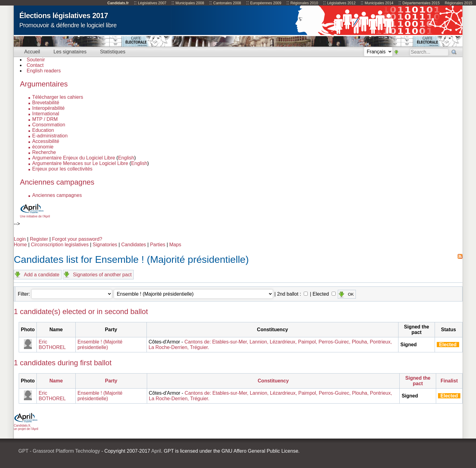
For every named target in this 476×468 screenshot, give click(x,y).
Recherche (44, 152)
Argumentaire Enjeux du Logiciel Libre (74, 158)
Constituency (273, 381)
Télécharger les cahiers (58, 97)
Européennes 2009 (266, 3)
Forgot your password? (77, 239)
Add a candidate (42, 275)
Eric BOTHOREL (52, 345)
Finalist (449, 381)
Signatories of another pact (102, 275)
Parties (158, 245)
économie (43, 147)
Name (56, 381)
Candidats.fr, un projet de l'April (26, 426)
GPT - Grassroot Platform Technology (59, 451)
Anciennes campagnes (57, 195)
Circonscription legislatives (60, 245)
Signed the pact (418, 381)
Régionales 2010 (304, 3)
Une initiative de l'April (35, 215)
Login (20, 239)
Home (20, 245)
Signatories (105, 245)
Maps (175, 245)
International (46, 114)
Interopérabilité (48, 108)
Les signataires (70, 52)
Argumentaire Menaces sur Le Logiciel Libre (80, 163)
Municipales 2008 (190, 3)
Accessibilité (46, 141)
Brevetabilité (46, 103)
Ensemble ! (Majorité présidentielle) (100, 345)
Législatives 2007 (152, 3)
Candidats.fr (118, 3)
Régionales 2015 (459, 3)
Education (43, 130)
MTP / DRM (45, 119)
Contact (35, 65)
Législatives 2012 (341, 3)
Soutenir (36, 60)
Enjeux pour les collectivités (62, 169)
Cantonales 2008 (227, 3)
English (126, 158)
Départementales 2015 (421, 3)
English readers (44, 71)
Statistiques (113, 52)
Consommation (49, 125)
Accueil (32, 52)
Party (111, 381)
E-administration (50, 136)
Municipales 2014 (379, 3)
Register (39, 239)
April (156, 451)
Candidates (133, 245)
